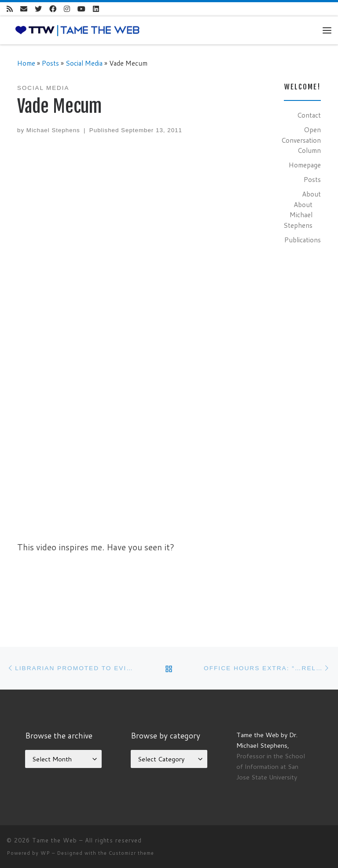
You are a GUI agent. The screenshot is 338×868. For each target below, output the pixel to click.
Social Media (84, 63)
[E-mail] (24, 9)
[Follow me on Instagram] (67, 9)
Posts (50, 63)
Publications (303, 240)
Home (26, 63)
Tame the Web (55, 840)
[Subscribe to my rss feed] (10, 9)
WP (45, 853)
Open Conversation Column (301, 140)
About (311, 194)
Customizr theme (131, 853)
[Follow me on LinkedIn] (96, 9)
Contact (309, 115)
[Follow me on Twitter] (38, 9)
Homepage (305, 165)
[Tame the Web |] (77, 30)
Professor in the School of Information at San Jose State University (271, 766)
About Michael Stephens (298, 215)
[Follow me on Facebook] (53, 9)
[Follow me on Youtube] (81, 9)
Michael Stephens (53, 130)
